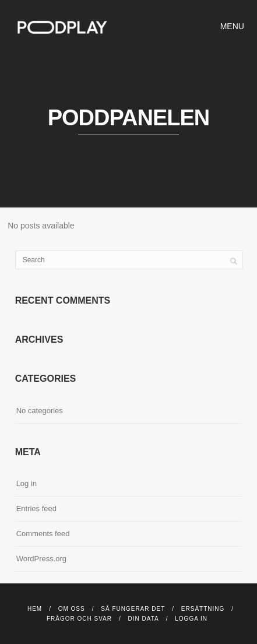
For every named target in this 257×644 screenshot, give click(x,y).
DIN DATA (144, 619)
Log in (27, 483)
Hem (35, 609)
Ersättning (203, 609)
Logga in (191, 619)
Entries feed (36, 508)
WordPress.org (41, 559)
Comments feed (43, 534)
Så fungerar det (133, 609)
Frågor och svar (79, 619)
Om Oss (72, 609)
